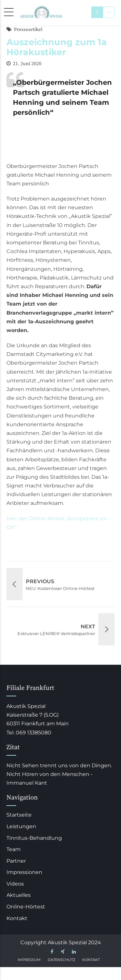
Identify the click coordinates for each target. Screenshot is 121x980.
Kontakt (17, 918)
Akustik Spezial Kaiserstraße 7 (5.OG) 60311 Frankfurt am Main (38, 715)
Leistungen (21, 826)
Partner (16, 861)
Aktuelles (19, 895)
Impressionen (24, 872)
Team (14, 849)
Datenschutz (61, 960)
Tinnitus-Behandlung (34, 838)
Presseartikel (28, 29)
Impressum (29, 960)
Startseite (19, 815)
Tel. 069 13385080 (29, 733)
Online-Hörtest (26, 907)
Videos (15, 884)
